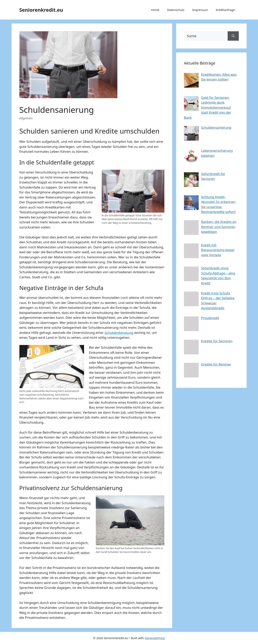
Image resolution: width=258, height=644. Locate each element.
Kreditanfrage (225, 10)
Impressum (200, 10)
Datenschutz (176, 10)
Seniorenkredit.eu (41, 10)
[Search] (233, 36)
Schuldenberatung (119, 333)
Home (155, 10)
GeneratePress (155, 638)
